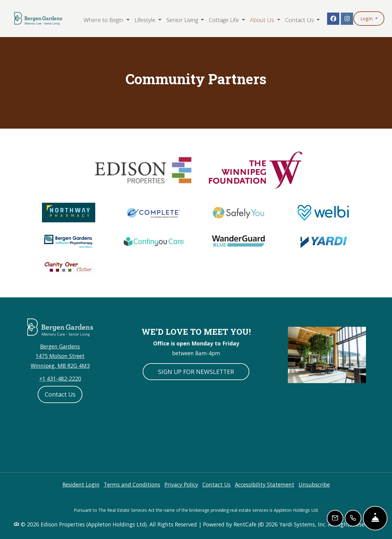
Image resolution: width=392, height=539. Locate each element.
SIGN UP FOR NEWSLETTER (196, 372)
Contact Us (60, 394)
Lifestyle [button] (146, 20)
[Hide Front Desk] (375, 518)
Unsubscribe (314, 484)
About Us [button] (263, 20)
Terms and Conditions (132, 484)
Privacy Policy (181, 484)
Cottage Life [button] (225, 20)
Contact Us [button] (300, 20)
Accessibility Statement (265, 484)
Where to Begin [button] (104, 20)
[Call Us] (353, 518)
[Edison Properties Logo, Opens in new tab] (142, 169)
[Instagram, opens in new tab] (347, 19)
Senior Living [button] (183, 20)
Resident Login (81, 484)
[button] (369, 19)
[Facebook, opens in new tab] (333, 19)
